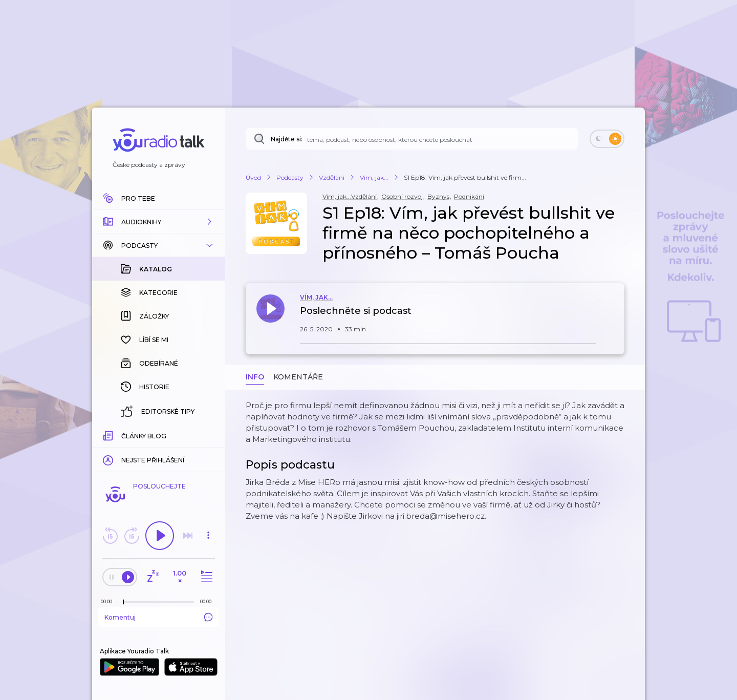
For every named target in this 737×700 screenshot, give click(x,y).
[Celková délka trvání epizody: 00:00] (208, 601)
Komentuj (159, 617)
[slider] (123, 602)
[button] (159, 222)
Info (255, 377)
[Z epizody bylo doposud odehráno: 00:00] (109, 601)
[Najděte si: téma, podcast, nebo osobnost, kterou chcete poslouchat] (412, 139)
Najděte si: (287, 139)
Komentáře (298, 377)
